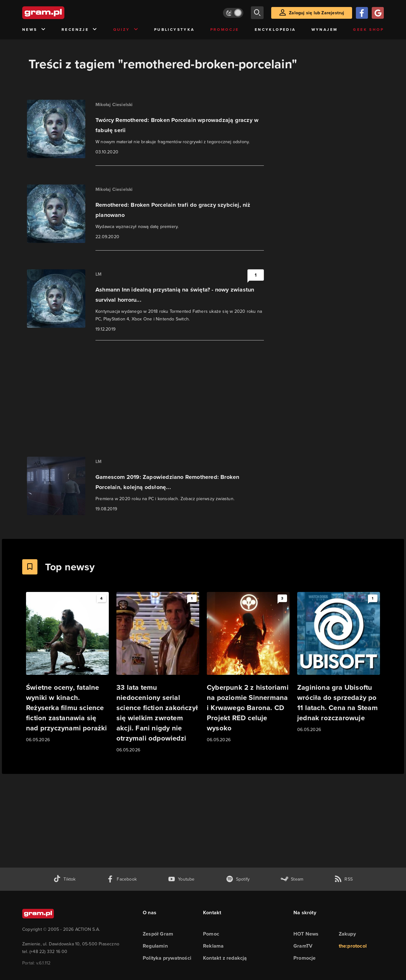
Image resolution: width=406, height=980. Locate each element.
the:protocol (353, 946)
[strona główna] (59, 13)
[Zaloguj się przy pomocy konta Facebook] (362, 13)
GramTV (303, 946)
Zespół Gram (158, 934)
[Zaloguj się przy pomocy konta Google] (378, 13)
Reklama (213, 946)
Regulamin (155, 946)
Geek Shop (368, 30)
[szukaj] (257, 13)
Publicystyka (174, 30)
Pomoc (211, 934)
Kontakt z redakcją (225, 958)
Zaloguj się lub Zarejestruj (317, 13)
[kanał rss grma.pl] (344, 879)
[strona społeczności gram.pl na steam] (292, 879)
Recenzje (80, 30)
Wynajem (325, 30)
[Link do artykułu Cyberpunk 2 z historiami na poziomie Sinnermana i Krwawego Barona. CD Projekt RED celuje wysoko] (248, 668)
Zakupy (347, 934)
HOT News (306, 934)
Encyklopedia (275, 30)
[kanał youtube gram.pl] (181, 879)
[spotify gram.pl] (238, 879)
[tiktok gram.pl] (64, 879)
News (34, 30)
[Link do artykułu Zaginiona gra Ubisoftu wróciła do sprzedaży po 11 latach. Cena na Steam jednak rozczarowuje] (339, 663)
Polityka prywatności (167, 958)
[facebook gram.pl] (122, 879)
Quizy (126, 30)
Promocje (225, 30)
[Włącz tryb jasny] (233, 13)
